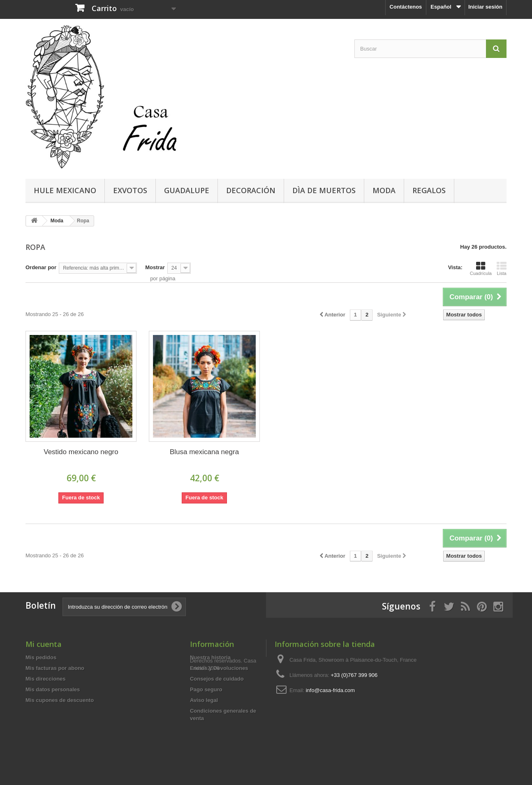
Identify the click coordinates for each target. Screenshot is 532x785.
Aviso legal (204, 700)
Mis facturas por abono (55, 668)
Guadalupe (187, 190)
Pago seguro (206, 689)
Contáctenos (406, 7)
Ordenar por (41, 267)
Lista (502, 268)
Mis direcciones (46, 679)
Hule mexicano (65, 190)
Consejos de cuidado (217, 679)
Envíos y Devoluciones (219, 668)
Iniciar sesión (485, 7)
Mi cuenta (44, 644)
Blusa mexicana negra (204, 452)
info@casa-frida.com (330, 690)
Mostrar (155, 267)
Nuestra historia (210, 657)
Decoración (251, 190)
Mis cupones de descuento (60, 700)
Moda (384, 190)
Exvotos (130, 190)
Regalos (429, 190)
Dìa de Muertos (324, 190)
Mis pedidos (41, 657)
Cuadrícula (481, 268)
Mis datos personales (53, 689)
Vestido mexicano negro (81, 452)
